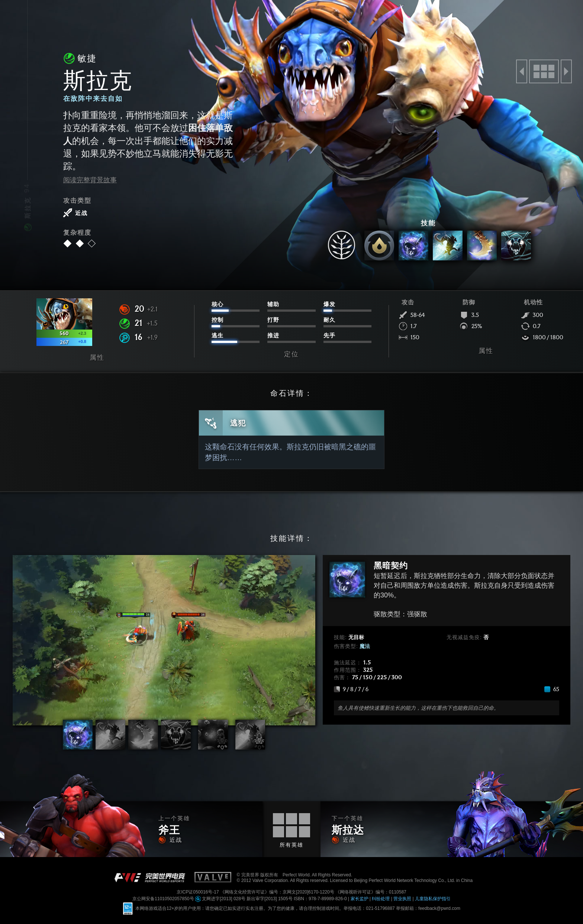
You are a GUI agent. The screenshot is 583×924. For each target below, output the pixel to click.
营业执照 (403, 899)
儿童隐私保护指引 (433, 899)
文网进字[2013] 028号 (221, 899)
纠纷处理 (381, 899)
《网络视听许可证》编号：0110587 (371, 892)
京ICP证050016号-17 (198, 892)
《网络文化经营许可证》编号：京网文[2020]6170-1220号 (278, 892)
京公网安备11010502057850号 (164, 899)
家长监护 (360, 899)
